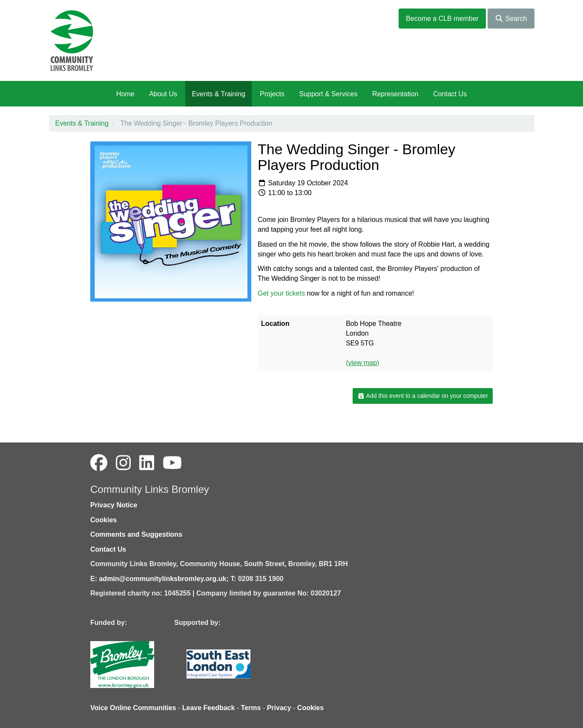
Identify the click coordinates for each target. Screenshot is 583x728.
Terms (251, 708)
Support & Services (329, 94)
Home (125, 94)
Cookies (103, 520)
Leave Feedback (209, 708)
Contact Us (450, 94)
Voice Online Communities (133, 708)
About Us (163, 94)
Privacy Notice (114, 505)
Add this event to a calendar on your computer (423, 396)
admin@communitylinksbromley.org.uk (162, 579)
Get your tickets (281, 293)
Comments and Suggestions (136, 534)
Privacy (279, 708)
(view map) (362, 363)
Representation (395, 94)
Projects (272, 94)
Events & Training (218, 94)
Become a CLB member (442, 19)
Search (511, 19)
